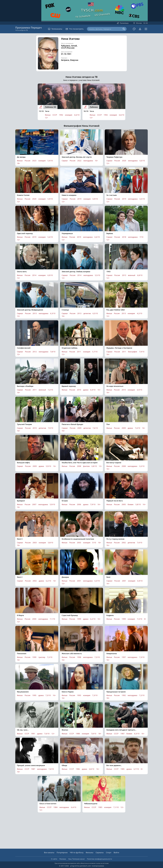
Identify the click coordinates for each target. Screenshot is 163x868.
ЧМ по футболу (77, 852)
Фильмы (90, 852)
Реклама (63, 859)
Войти (116, 852)
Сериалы (100, 852)
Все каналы (49, 852)
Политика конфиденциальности (99, 859)
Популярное (62, 852)
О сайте (54, 859)
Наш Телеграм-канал (76, 859)
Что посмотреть (75, 29)
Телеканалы (55, 29)
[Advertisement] (105, 53)
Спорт (109, 852)
